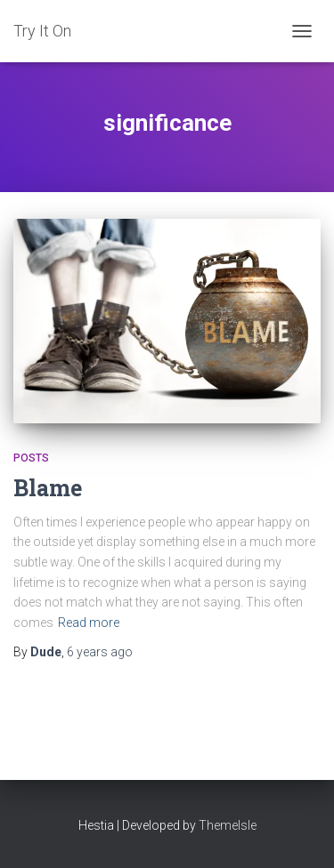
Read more (89, 623)
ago (100, 652)
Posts (31, 458)
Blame (48, 488)
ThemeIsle (228, 825)
